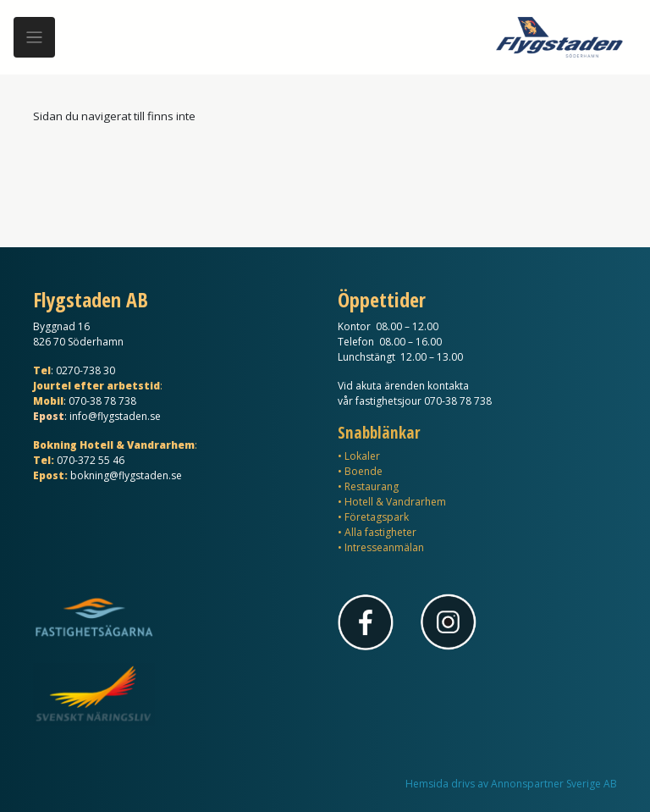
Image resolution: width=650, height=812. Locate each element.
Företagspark (377, 517)
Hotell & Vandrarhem (395, 502)
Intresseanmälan (384, 547)
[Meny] (34, 38)
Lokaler (362, 456)
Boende (364, 471)
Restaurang (372, 486)
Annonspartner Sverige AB (554, 784)
